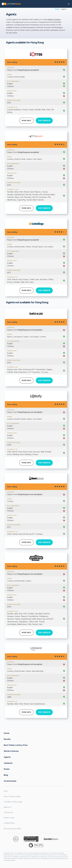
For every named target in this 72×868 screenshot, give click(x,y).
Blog (6, 775)
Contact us (8, 812)
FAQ (6, 791)
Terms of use (9, 818)
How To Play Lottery (12, 796)
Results (7, 739)
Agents (7, 757)
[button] (69, 4)
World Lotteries (54, 19)
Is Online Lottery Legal (13, 802)
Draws (7, 769)
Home (57, 9)
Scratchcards (10, 781)
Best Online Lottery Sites (16, 745)
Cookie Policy (9, 823)
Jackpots (8, 763)
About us (7, 807)
